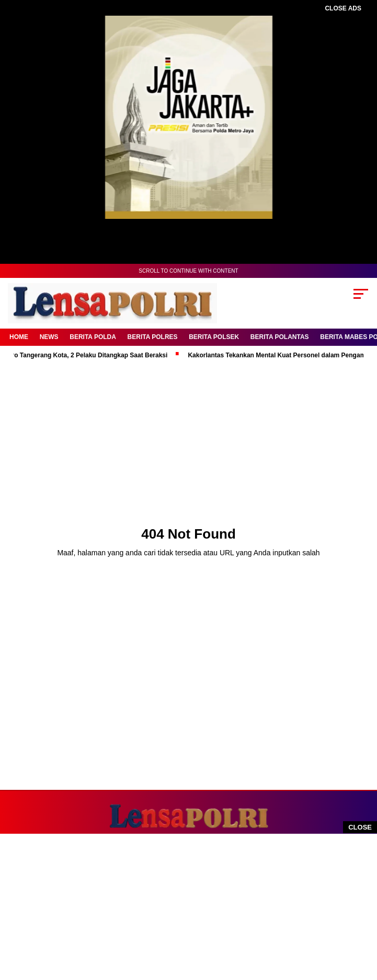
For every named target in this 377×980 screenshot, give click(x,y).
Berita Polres (153, 337)
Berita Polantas (280, 337)
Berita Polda (93, 337)
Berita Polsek (214, 337)
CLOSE (360, 827)
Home (19, 337)
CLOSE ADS (343, 8)
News (49, 337)
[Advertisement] (183, 907)
